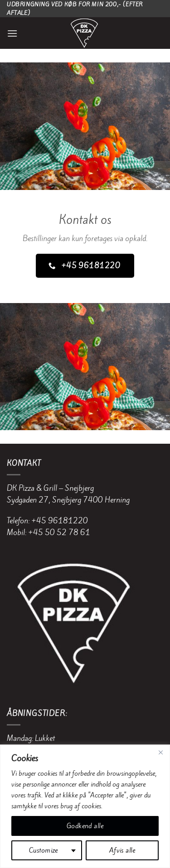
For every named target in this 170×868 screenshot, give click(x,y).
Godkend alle (85, 826)
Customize (44, 850)
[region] (85, 806)
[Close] (160, 752)
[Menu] (12, 33)
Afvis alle (122, 850)
